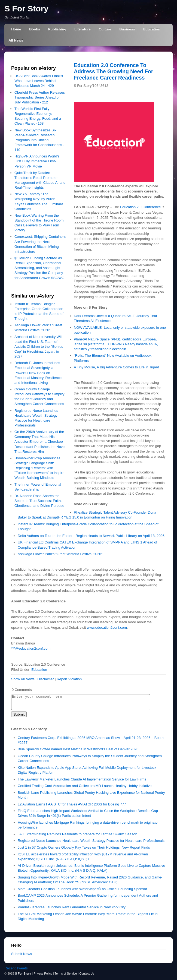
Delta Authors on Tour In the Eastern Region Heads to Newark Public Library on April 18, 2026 (91, 536)
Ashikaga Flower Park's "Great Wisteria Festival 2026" (60, 554)
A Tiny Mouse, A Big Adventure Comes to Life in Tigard (116, 367)
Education (152, 29)
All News (16, 40)
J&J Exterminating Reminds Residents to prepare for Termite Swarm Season (77, 834)
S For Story (26, 9)
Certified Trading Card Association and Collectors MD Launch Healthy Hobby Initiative (85, 786)
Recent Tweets (16, 968)
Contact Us (87, 973)
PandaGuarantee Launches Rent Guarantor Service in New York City (72, 907)
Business (127, 29)
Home (16, 29)
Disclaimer (45, 679)
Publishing (57, 29)
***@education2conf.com (31, 648)
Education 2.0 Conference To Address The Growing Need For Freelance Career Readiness (114, 72)
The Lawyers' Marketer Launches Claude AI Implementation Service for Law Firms (82, 779)
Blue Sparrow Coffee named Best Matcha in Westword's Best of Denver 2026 (78, 749)
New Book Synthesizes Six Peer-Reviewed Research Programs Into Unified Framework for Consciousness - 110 (39, 140)
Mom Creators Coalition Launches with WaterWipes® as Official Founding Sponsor (82, 889)
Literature (83, 29)
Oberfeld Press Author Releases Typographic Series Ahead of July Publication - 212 (40, 97)
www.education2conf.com (107, 627)
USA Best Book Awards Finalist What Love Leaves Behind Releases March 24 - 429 (39, 81)
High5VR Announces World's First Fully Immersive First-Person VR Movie (37, 161)
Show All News (23, 679)
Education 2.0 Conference (141, 207)
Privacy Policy (43, 973)
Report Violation (69, 679)
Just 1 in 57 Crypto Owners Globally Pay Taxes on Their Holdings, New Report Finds (84, 847)
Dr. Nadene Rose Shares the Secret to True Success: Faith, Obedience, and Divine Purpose (39, 501)
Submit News (22, 954)
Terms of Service (66, 973)
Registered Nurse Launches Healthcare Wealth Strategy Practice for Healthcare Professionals (91, 841)
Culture (105, 29)
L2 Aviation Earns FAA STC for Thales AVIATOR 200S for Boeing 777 (72, 804)
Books (35, 29)
